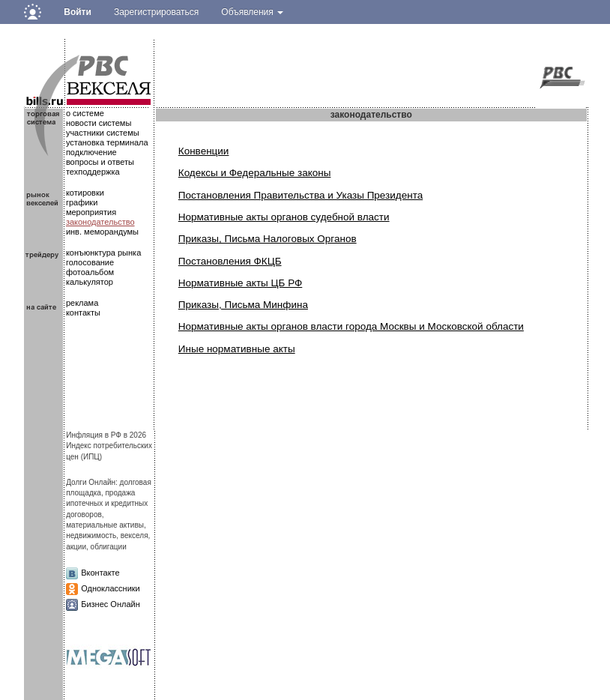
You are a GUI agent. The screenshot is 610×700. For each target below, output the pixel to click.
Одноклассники (111, 588)
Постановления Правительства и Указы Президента (301, 195)
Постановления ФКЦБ (230, 261)
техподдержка (93, 172)
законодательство (100, 222)
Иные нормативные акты (237, 349)
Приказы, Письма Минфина (243, 305)
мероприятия (91, 212)
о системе (85, 113)
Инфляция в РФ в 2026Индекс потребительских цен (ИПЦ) (109, 446)
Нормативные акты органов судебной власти (284, 217)
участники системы (103, 133)
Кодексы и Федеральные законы (255, 173)
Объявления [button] (252, 12)
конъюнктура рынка (103, 253)
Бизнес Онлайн (111, 604)
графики (82, 202)
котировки (85, 193)
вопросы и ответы (100, 162)
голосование (90, 262)
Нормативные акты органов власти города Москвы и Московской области (351, 326)
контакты (83, 313)
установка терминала (107, 142)
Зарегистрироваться (156, 12)
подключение (91, 152)
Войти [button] (78, 12)
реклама (82, 303)
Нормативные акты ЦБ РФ (241, 283)
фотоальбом (90, 272)
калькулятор (90, 282)
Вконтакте (100, 573)
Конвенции (204, 151)
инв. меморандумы (102, 232)
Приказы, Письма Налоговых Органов (268, 239)
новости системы (99, 123)
